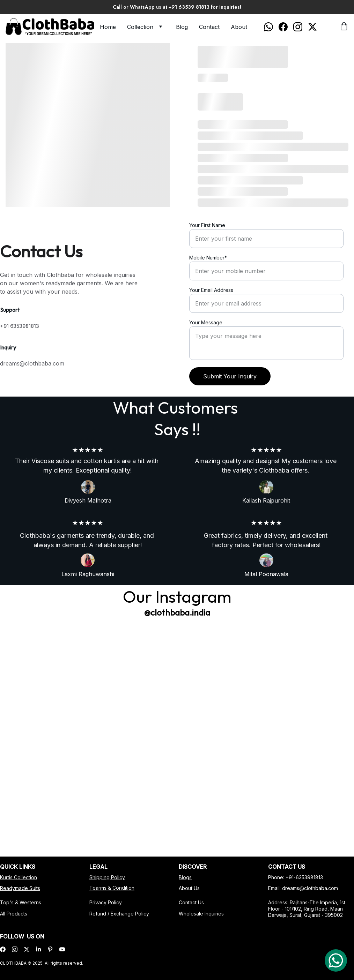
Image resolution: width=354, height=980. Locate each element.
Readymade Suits (21, 888)
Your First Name (207, 225)
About (239, 27)
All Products (15, 913)
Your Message (206, 322)
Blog (182, 27)
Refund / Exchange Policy (120, 913)
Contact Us (193, 902)
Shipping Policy (108, 877)
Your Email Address (211, 290)
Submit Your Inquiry (230, 376)
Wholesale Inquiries (202, 913)
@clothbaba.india (177, 612)
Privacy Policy (107, 902)
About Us (191, 888)
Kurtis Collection (20, 877)
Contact (209, 27)
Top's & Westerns (22, 903)
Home (108, 27)
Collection (140, 27)
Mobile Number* (208, 258)
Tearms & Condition (113, 888)
